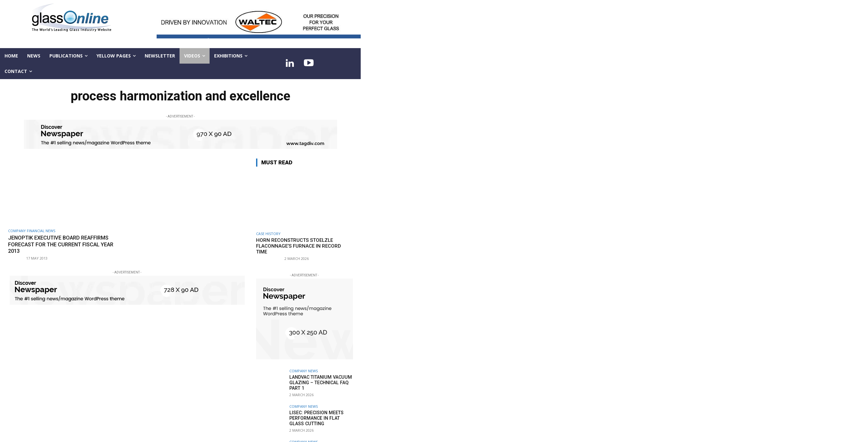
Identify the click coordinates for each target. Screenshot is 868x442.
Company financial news (32, 231)
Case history (268, 234)
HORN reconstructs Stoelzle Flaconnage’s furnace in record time (299, 246)
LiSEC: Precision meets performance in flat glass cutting (316, 418)
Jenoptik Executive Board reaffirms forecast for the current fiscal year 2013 (64, 244)
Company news (304, 371)
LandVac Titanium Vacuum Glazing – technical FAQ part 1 (319, 383)
